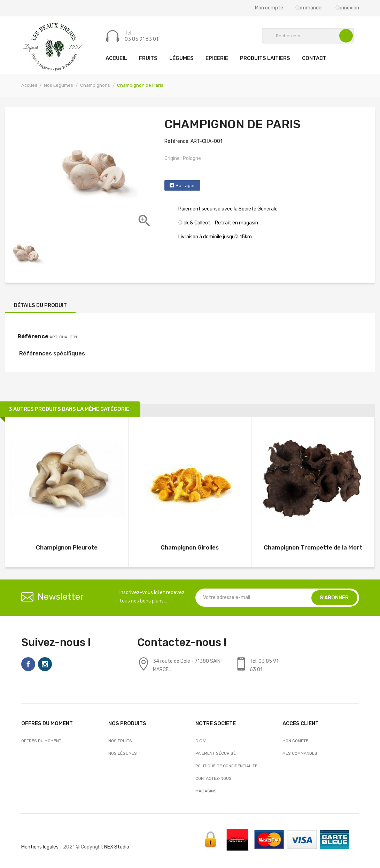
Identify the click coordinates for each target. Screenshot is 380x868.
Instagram (45, 664)
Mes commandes (300, 753)
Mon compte (269, 8)
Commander (309, 8)
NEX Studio (117, 847)
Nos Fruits (120, 741)
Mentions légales (40, 847)
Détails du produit (40, 305)
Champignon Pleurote (67, 547)
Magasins (206, 791)
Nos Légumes (123, 753)
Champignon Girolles (190, 547)
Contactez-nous (214, 778)
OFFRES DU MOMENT (41, 741)
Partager (185, 186)
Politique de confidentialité (226, 766)
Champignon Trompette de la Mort (313, 547)
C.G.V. (201, 741)
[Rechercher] (308, 36)
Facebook (28, 664)
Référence (33, 336)
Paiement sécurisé (216, 753)
